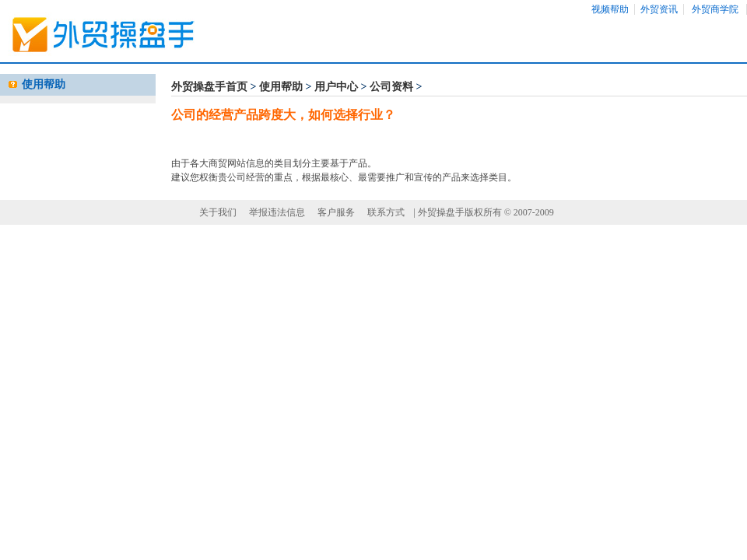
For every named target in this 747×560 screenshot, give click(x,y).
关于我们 (218, 212)
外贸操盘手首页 (209, 87)
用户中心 (336, 87)
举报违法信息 (277, 212)
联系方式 (386, 212)
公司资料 (391, 87)
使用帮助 (281, 87)
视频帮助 (610, 9)
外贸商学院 (715, 9)
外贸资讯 (659, 9)
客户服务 (336, 212)
